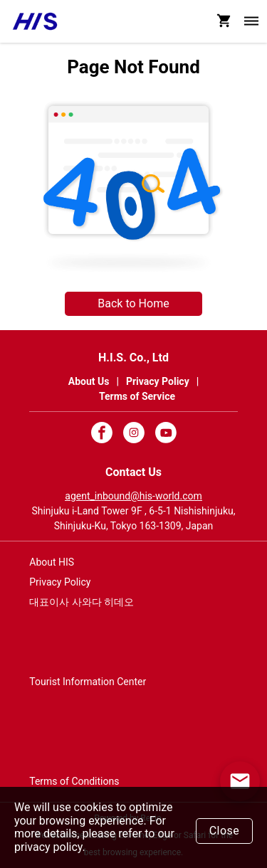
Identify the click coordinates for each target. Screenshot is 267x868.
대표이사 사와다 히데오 (82, 602)
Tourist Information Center (88, 682)
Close (225, 831)
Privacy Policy (60, 582)
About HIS (52, 562)
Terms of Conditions (74, 781)
